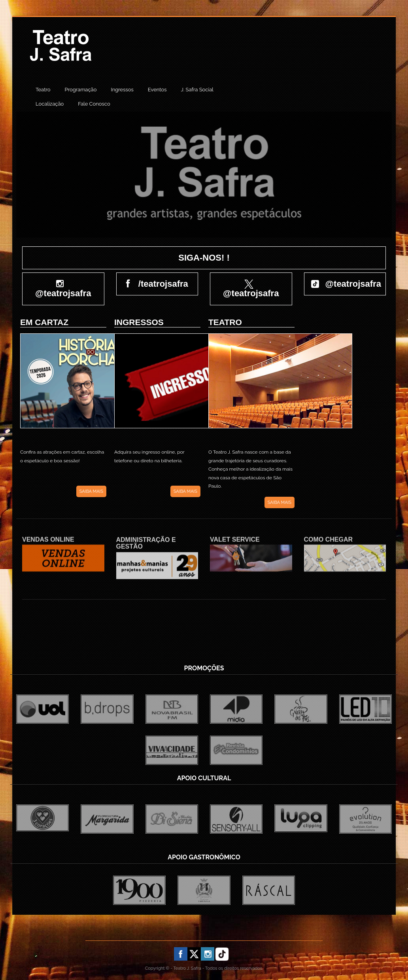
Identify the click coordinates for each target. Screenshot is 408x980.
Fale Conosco (94, 104)
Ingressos (122, 90)
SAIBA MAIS (91, 491)
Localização (50, 104)
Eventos (157, 90)
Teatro (43, 90)
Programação (81, 90)
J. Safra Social (197, 90)
